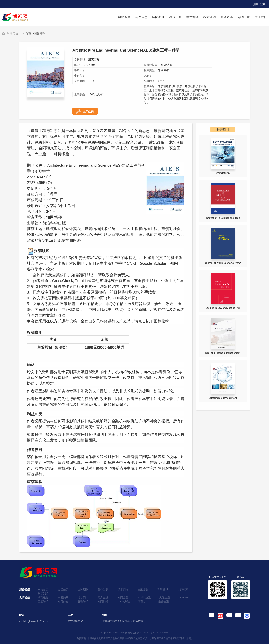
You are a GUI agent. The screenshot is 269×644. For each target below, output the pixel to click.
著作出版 (175, 17)
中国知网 (63, 597)
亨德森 (142, 602)
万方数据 (103, 597)
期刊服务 (43, 597)
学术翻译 (193, 17)
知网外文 (63, 602)
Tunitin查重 (144, 597)
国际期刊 (158, 17)
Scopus (184, 597)
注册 (256, 4)
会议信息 (141, 17)
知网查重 (123, 597)
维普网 (82, 597)
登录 (263, 4)
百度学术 (43, 602)
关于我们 (261, 17)
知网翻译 (103, 602)
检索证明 (210, 17)
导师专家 (244, 17)
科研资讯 (227, 17)
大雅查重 (165, 597)
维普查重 (164, 602)
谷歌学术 (83, 602)
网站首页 (124, 17)
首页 (28, 34)
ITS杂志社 (124, 602)
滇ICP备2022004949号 (156, 633)
